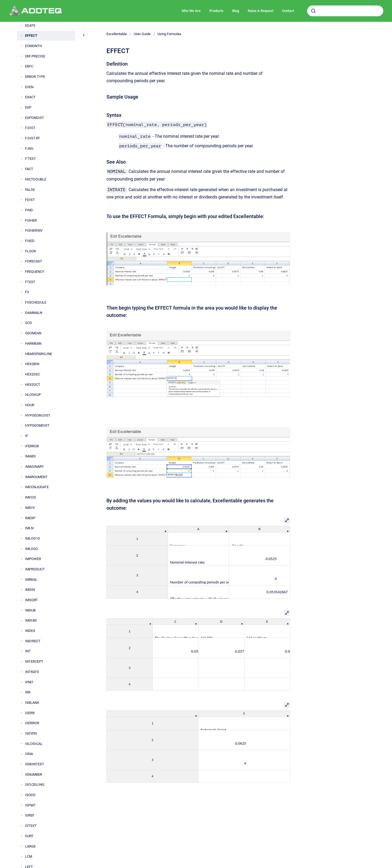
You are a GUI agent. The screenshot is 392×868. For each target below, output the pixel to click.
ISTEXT (31, 826)
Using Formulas (169, 34)
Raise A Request (261, 11)
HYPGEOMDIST (37, 425)
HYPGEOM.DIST (38, 415)
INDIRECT (33, 641)
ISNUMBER (34, 774)
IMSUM (31, 620)
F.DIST (30, 128)
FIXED (30, 241)
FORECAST (34, 261)
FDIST (30, 200)
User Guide (142, 34)
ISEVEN (31, 733)
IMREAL (31, 580)
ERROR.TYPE (35, 77)
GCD (29, 323)
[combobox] (345, 11)
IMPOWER (33, 559)
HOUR (30, 405)
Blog (236, 11)
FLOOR (30, 251)
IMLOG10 (32, 538)
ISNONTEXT (35, 764)
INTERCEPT (34, 661)
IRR (28, 692)
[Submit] (313, 11)
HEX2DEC (33, 374)
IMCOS (30, 497)
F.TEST (30, 159)
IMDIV (30, 508)
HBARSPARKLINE (39, 354)
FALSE (30, 190)
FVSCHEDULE (36, 302)
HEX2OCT (33, 385)
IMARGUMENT (36, 477)
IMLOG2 (31, 549)
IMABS (30, 456)
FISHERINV (34, 230)
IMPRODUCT (35, 569)
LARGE (30, 846)
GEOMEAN (33, 333)
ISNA (29, 754)
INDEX (30, 631)
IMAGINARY (34, 467)
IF (27, 436)
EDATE (30, 25)
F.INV (29, 149)
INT (28, 651)
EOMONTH (33, 46)
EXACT (30, 97)
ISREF (30, 815)
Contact (288, 11)
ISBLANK (32, 703)
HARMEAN (33, 343)
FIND (29, 210)
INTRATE (32, 672)
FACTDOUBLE (36, 179)
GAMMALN (34, 313)
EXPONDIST (35, 118)
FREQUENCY (35, 272)
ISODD (30, 795)
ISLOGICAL (34, 744)
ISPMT (30, 805)
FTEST (30, 282)
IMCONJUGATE (37, 487)
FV (27, 292)
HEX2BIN (32, 364)
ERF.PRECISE (35, 56)
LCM (29, 856)
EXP (28, 107)
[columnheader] (137, 529)
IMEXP (30, 518)
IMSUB (30, 610)
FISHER (31, 220)
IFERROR (32, 446)
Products (216, 11)
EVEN (29, 87)
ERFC (29, 66)
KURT (29, 836)
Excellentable (117, 34)
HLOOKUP (33, 395)
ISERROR (32, 723)
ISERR (30, 713)
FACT (29, 169)
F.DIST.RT (33, 138)
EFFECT (31, 36)
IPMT (29, 682)
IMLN (29, 528)
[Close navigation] (84, 35)
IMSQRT (31, 600)
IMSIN (30, 590)
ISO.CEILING (35, 785)
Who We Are (191, 11)
